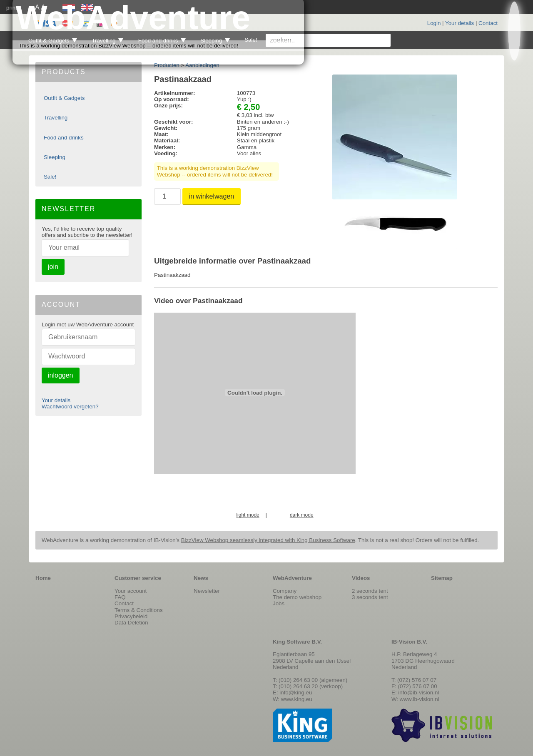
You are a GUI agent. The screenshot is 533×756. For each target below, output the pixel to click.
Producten (167, 65)
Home (43, 578)
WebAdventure (292, 578)
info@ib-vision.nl (418, 693)
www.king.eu (297, 699)
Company (285, 591)
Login (434, 23)
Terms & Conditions (139, 610)
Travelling (56, 118)
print (12, 8)
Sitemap (442, 578)
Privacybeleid (131, 616)
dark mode (302, 515)
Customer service (138, 578)
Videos (361, 578)
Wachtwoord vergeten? (70, 407)
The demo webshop (297, 597)
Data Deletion (131, 623)
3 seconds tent (370, 597)
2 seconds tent (370, 591)
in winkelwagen (212, 196)
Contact (488, 23)
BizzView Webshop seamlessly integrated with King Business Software (268, 540)
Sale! (50, 177)
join (53, 267)
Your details (460, 23)
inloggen (61, 375)
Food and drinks (64, 138)
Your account (131, 591)
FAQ (120, 597)
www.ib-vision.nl (420, 699)
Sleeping (55, 157)
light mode (248, 515)
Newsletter (207, 591)
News (201, 578)
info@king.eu (296, 693)
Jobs (279, 603)
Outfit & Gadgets (64, 98)
